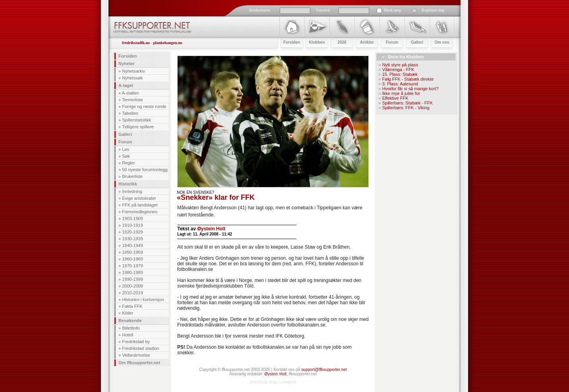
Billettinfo (131, 328)
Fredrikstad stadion (141, 348)
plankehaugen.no (167, 43)
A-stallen (131, 93)
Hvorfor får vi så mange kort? (410, 89)
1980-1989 (133, 272)
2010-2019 (133, 293)
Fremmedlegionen (140, 212)
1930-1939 (133, 239)
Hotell (128, 335)
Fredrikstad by (136, 342)
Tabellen (130, 113)
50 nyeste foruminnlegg (145, 170)
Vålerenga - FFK (398, 70)
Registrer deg (433, 10)
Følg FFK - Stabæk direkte (408, 79)
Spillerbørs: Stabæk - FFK (407, 103)
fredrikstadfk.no (136, 43)
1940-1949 (133, 245)
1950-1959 (133, 252)
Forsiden (128, 56)
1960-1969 (133, 259)
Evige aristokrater (139, 198)
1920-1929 (133, 232)
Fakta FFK (132, 306)
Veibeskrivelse (136, 355)
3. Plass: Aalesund (400, 84)
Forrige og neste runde (144, 106)
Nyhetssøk (132, 78)
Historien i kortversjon (143, 299)
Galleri (125, 134)
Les (126, 149)
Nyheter (127, 64)
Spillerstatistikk (136, 120)
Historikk (128, 184)
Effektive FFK (395, 98)
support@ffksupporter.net (324, 370)
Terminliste (133, 100)
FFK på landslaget (140, 205)
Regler (128, 163)
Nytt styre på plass (400, 65)
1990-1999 (133, 279)
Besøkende (130, 321)
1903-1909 (133, 218)
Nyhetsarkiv (133, 71)
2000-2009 (133, 286)
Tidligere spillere (138, 127)
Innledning (132, 191)
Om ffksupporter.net (139, 363)
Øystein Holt (211, 229)
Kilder (128, 313)
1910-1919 (133, 225)
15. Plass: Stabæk (400, 74)
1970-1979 (133, 266)
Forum (125, 142)
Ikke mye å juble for (401, 93)
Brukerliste (132, 176)
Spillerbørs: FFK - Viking (406, 108)
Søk (126, 156)
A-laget (126, 85)
